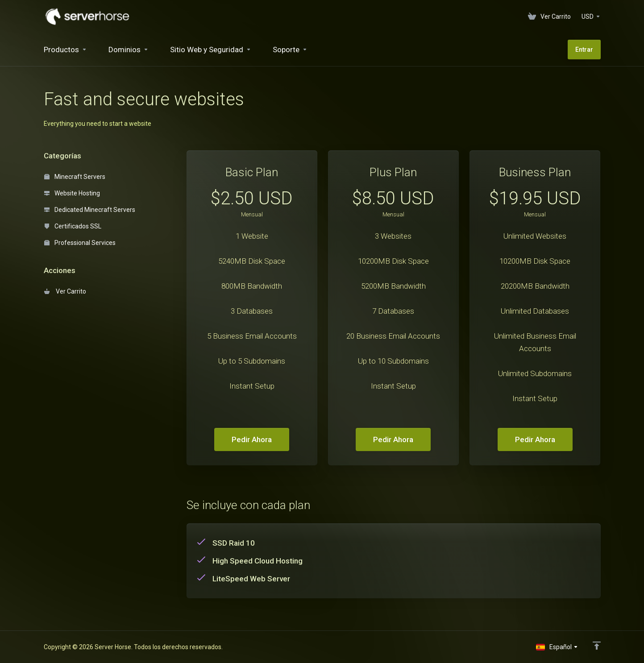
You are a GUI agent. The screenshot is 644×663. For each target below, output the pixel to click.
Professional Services (80, 243)
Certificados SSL (73, 226)
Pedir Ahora (252, 439)
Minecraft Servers (75, 177)
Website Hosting (72, 193)
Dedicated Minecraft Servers (90, 210)
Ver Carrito (65, 291)
